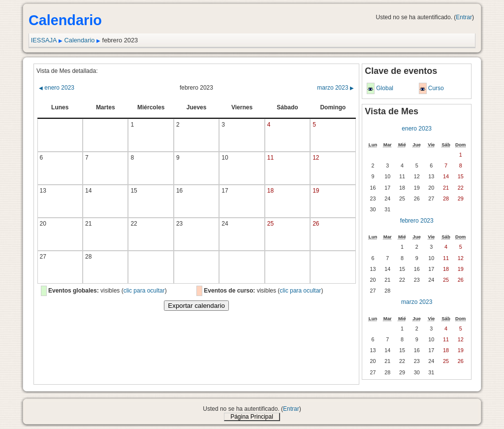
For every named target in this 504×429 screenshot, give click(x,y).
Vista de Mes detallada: (67, 71)
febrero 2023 (417, 221)
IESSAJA (44, 40)
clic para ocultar (144, 291)
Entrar (464, 17)
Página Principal (252, 417)
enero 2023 (57, 88)
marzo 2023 (335, 88)
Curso (436, 88)
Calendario (80, 40)
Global (385, 88)
